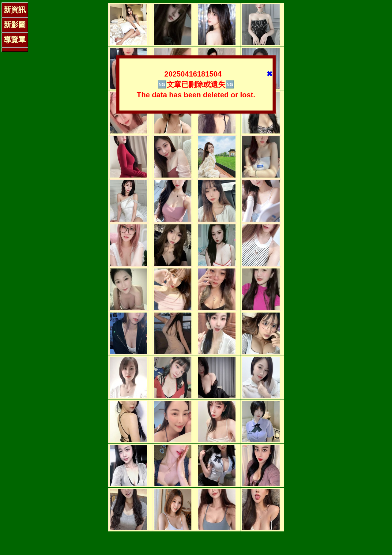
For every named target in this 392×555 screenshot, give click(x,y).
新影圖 (15, 25)
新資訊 (15, 10)
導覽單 (15, 40)
